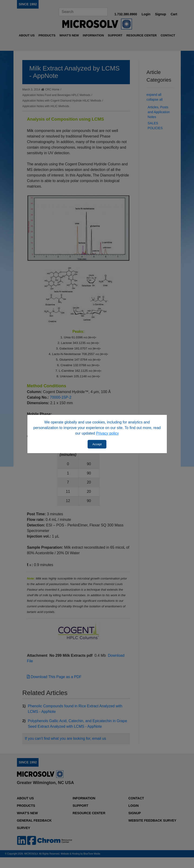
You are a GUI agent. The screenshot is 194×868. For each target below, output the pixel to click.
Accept (97, 444)
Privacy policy (108, 433)
